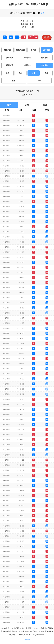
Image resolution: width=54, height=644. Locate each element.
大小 (34, 73)
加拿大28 (7, 50)
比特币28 (47, 50)
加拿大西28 (20, 50)
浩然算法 (44, 65)
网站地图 (27, 640)
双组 (39, 81)
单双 (47, 73)
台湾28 (34, 50)
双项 (14, 81)
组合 (7, 73)
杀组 (20, 73)
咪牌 (47, 37)
